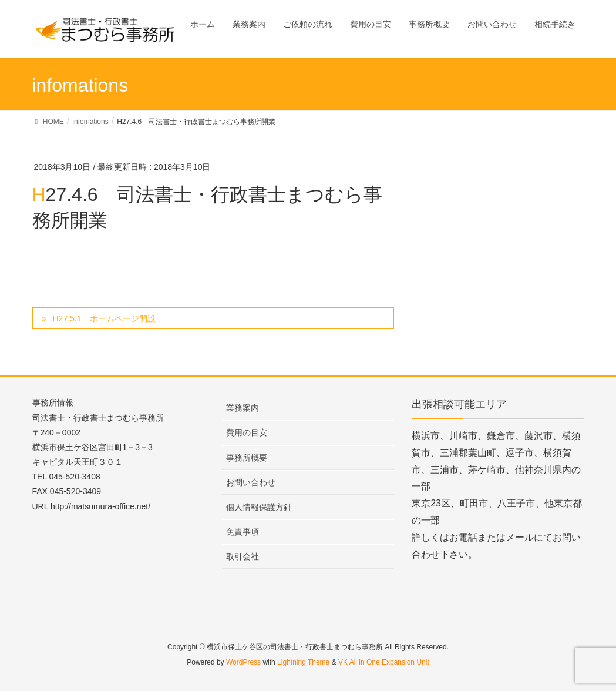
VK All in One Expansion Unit (384, 662)
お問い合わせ (251, 482)
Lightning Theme (303, 662)
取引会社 (243, 556)
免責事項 (243, 532)
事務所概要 (247, 458)
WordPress (243, 662)
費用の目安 (247, 432)
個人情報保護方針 (259, 507)
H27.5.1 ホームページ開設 (104, 318)
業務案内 (243, 408)
